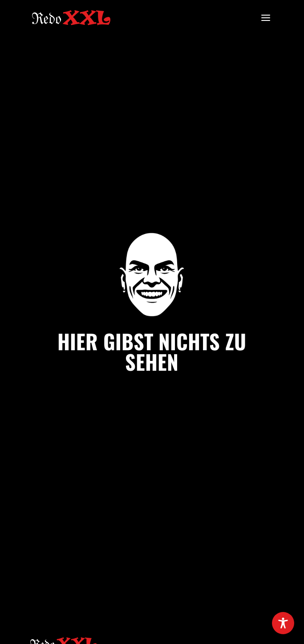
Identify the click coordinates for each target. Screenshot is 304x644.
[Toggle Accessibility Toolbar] (283, 623)
